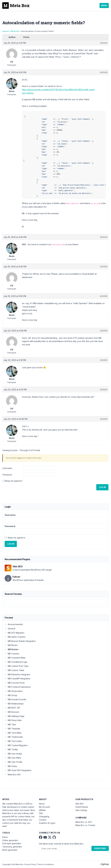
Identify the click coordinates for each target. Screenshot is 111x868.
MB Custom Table (14, 670)
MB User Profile (14, 762)
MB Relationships (14, 704)
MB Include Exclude (15, 699)
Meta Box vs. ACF (84, 822)
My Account (44, 807)
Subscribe (100, 848)
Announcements (14, 624)
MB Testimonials (14, 737)
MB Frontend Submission (18, 687)
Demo (5, 837)
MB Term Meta (13, 733)
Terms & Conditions (46, 864)
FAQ (41, 813)
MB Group (11, 695)
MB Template (12, 729)
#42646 (104, 43)
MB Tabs (10, 724)
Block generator (10, 850)
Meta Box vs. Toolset (85, 825)
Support (6, 31)
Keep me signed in (14, 481)
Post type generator (12, 843)
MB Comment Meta (15, 658)
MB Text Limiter (13, 741)
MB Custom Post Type (17, 666)
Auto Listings (81, 810)
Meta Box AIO (13, 775)
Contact (43, 820)
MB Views (11, 766)
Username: (8, 468)
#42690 (104, 390)
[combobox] (55, 602)
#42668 (104, 296)
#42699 (104, 419)
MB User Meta (13, 758)
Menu (104, 5)
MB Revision (12, 712)
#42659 (104, 267)
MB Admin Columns (15, 637)
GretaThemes (82, 807)
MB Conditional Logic (16, 662)
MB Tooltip (11, 749)
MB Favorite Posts (15, 683)
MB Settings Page (15, 716)
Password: (7, 475)
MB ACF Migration (15, 633)
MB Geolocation (14, 691)
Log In (102, 487)
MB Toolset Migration (16, 745)
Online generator (10, 840)
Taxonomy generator (12, 847)
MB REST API (12, 708)
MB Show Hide (13, 720)
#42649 (104, 237)
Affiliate (42, 810)
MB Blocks (11, 645)
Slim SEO (80, 804)
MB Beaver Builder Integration (20, 641)
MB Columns (12, 654)
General (10, 629)
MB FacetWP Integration (17, 679)
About (42, 804)
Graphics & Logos (47, 823)
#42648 (104, 72)
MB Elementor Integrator (17, 674)
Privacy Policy (30, 864)
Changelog (44, 816)
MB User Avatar (13, 754)
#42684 (104, 331)
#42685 (104, 360)
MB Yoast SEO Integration (18, 770)
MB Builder (15, 31)
